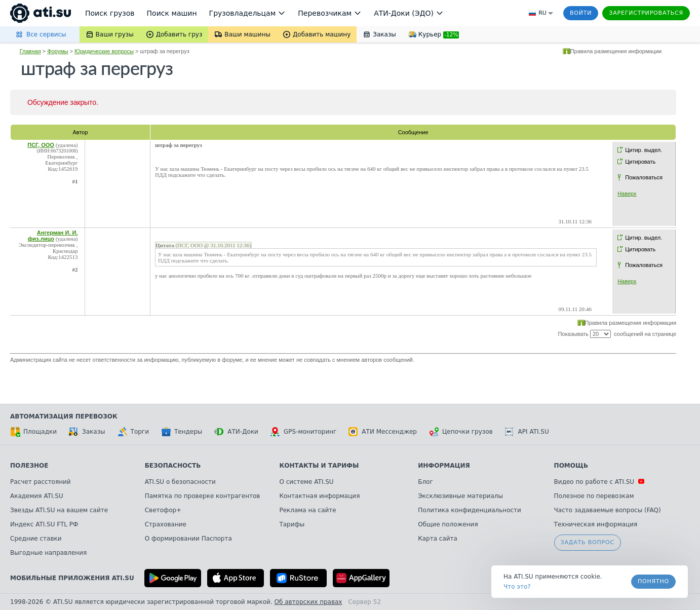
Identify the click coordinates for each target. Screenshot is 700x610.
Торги (133, 432)
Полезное (29, 466)
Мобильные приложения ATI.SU (72, 578)
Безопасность (173, 466)
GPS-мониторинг (303, 432)
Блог (425, 482)
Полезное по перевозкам (594, 496)
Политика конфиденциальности (470, 510)
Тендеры (182, 432)
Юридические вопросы (104, 51)
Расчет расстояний (41, 482)
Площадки (33, 432)
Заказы (87, 432)
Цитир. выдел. (644, 150)
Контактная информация (319, 496)
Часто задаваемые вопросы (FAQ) (608, 510)
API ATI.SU (527, 432)
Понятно (653, 581)
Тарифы (292, 524)
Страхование (166, 524)
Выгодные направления (48, 553)
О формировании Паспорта (188, 539)
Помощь (571, 466)
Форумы (57, 51)
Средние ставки (36, 539)
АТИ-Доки (236, 432)
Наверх (627, 194)
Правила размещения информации (616, 51)
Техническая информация (596, 524)
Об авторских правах (308, 602)
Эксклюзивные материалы (460, 496)
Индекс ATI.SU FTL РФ (44, 524)
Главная (30, 51)
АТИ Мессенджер (383, 432)
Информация (444, 466)
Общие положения (448, 524)
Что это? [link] (517, 587)
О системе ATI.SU (306, 482)
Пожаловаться (644, 177)
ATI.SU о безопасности (180, 482)
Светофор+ (163, 510)
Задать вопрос (588, 542)
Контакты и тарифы (319, 466)
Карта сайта (438, 539)
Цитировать (640, 162)
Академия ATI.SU (37, 496)
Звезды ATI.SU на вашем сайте (59, 510)
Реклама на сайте (307, 510)
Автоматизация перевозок (64, 416)
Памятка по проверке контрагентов (203, 496)
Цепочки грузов (461, 432)
